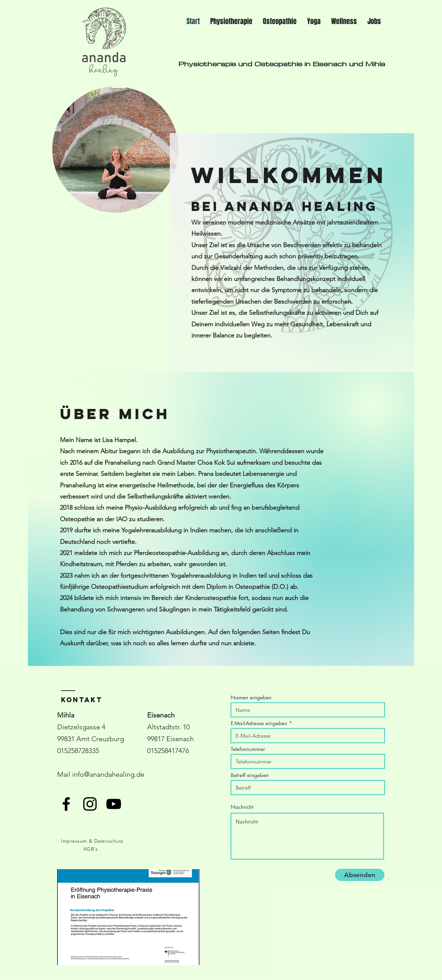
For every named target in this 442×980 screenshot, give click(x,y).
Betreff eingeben (250, 775)
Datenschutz (109, 841)
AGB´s (91, 849)
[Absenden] (360, 875)
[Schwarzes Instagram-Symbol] (90, 804)
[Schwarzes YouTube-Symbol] (114, 804)
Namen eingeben (251, 697)
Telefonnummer (248, 749)
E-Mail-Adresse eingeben (259, 723)
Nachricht (242, 807)
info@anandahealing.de (108, 774)
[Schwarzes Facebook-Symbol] (66, 804)
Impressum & (78, 841)
